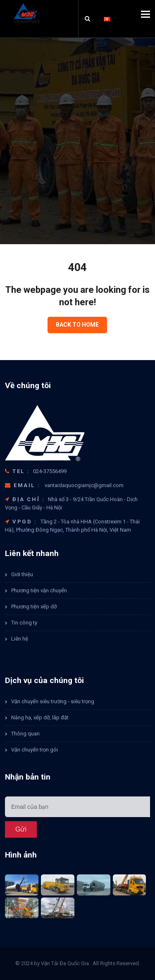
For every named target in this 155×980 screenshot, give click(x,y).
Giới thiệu (22, 574)
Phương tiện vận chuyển (39, 590)
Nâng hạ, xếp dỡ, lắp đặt (40, 717)
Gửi (21, 829)
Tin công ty (24, 623)
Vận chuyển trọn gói (35, 750)
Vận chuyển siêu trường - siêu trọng (53, 701)
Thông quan (25, 734)
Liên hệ (20, 639)
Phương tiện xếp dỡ (34, 607)
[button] (110, 19)
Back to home (77, 325)
